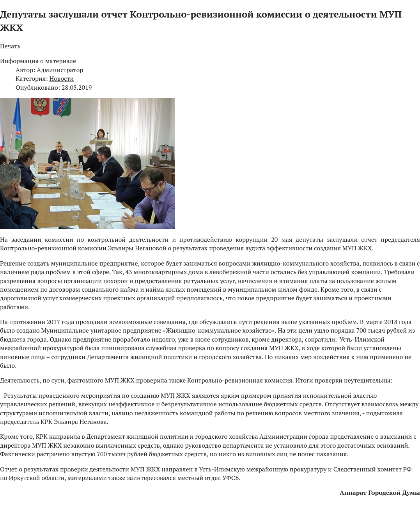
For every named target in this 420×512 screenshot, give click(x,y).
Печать (10, 46)
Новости (62, 78)
